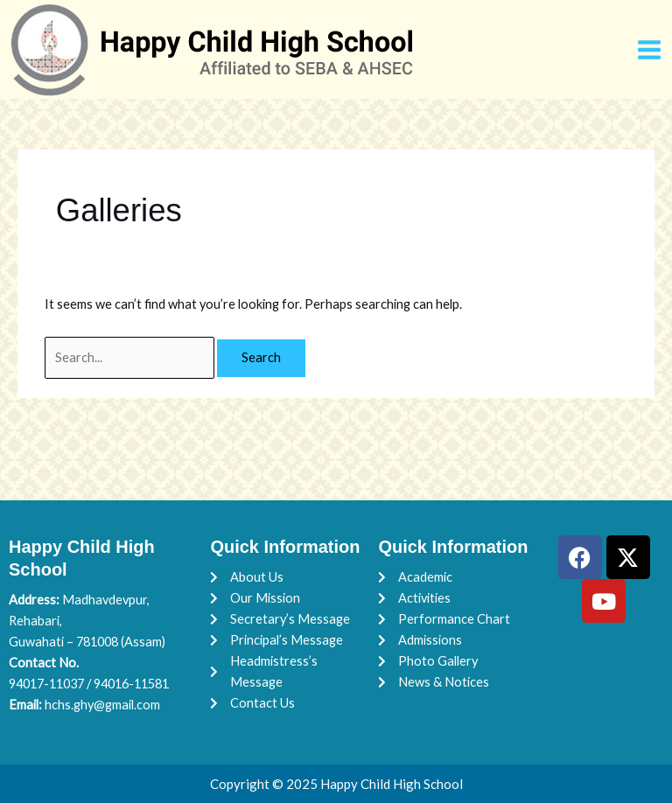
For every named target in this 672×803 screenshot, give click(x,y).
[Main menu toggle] (649, 50)
